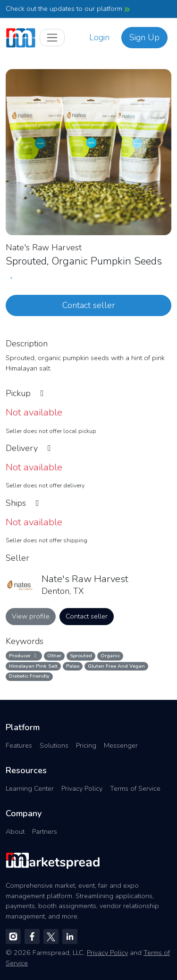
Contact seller (89, 305)
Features (19, 745)
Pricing (86, 745)
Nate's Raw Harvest (44, 247)
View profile (31, 616)
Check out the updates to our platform (68, 9)
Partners (45, 831)
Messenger (121, 745)
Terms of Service (135, 788)
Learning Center (30, 788)
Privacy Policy (82, 788)
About (15, 831)
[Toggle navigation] (52, 38)
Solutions (54, 745)
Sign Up (144, 37)
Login (99, 37)
